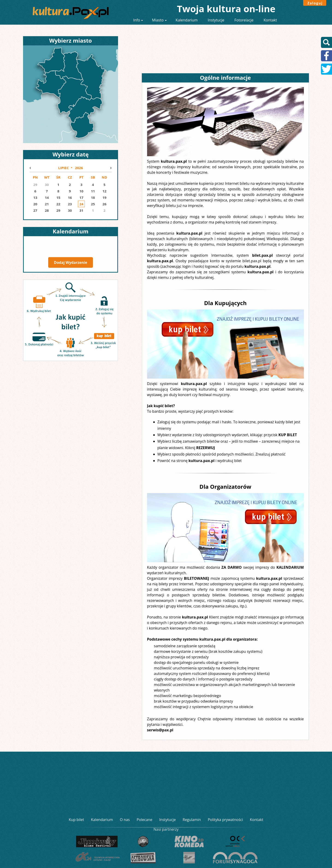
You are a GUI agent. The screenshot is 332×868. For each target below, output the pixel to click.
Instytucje (216, 20)
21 (47, 204)
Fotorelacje (244, 20)
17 (81, 197)
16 (70, 197)
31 (81, 210)
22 (58, 204)
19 (104, 197)
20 (35, 204)
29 (58, 210)
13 (35, 197)
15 (58, 197)
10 (81, 191)
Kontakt (270, 20)
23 (70, 204)
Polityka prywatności (225, 820)
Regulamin (192, 820)
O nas (125, 820)
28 (47, 210)
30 (70, 210)
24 (81, 204)
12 (104, 191)
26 (104, 204)
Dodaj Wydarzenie (71, 262)
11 (93, 191)
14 (47, 197)
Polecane (145, 820)
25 (93, 204)
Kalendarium (187, 20)
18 (93, 197)
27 (35, 210)
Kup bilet (76, 820)
